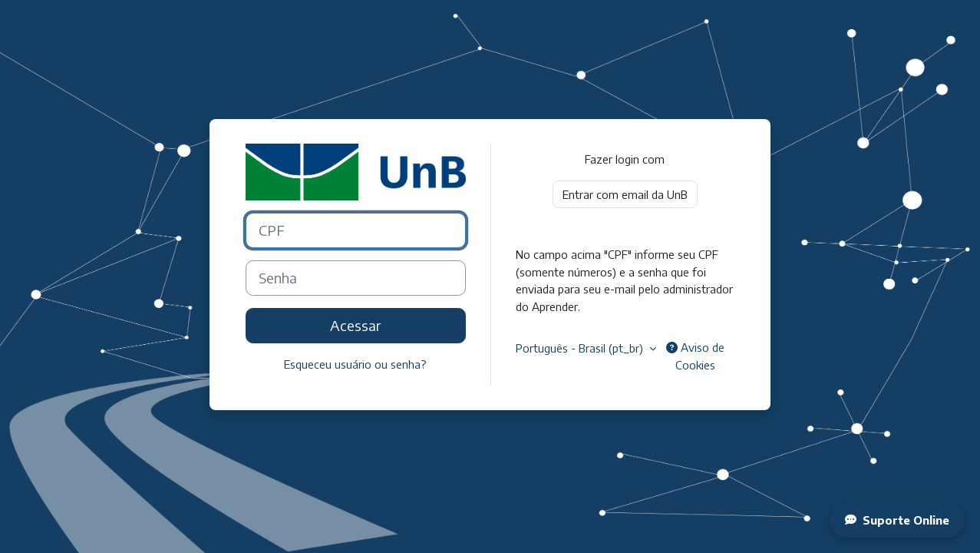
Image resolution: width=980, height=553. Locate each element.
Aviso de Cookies (695, 356)
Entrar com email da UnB (625, 194)
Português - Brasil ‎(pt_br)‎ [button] (581, 348)
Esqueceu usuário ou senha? (355, 364)
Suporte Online (897, 520)
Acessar (355, 325)
